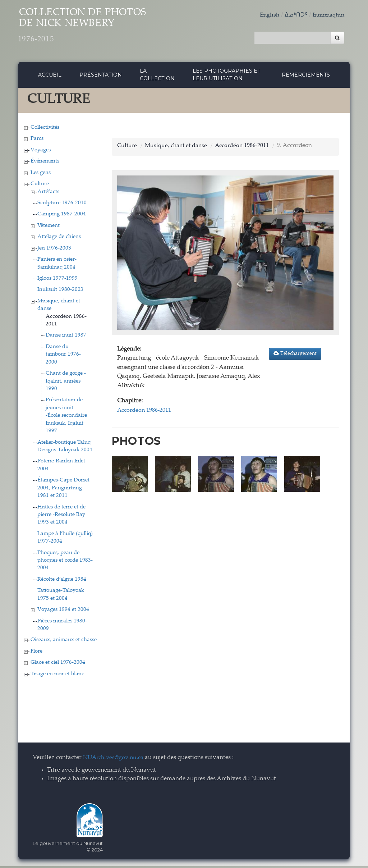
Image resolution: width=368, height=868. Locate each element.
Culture (40, 186)
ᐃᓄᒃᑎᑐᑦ (293, 15)
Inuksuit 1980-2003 (60, 292)
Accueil (50, 77)
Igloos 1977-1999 (57, 280)
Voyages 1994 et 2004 (63, 612)
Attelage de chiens (59, 239)
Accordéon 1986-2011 (249, 148)
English (266, 15)
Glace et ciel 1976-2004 (58, 665)
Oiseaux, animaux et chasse (64, 642)
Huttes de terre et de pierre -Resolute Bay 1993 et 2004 (61, 517)
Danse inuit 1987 (66, 337)
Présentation (101, 77)
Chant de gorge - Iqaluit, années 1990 (66, 383)
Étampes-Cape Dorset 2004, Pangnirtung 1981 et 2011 (63, 490)
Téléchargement (295, 355)
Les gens (41, 175)
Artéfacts (48, 194)
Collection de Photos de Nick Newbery (99, 29)
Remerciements (306, 77)
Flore (36, 653)
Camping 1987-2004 (62, 216)
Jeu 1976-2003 (54, 250)
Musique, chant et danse (179, 148)
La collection (157, 77)
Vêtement (49, 227)
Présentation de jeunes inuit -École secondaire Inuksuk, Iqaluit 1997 (66, 418)
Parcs (37, 141)
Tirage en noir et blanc (57, 676)
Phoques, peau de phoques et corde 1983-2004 (65, 562)
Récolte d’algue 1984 (62, 581)
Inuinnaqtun (327, 15)
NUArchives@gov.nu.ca (115, 760)
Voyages (41, 152)
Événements (45, 163)
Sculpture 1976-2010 (62, 205)
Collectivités (45, 129)
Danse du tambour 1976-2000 (63, 356)
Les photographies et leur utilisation (226, 77)
